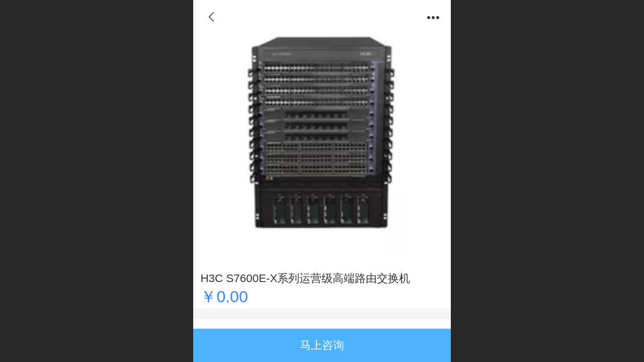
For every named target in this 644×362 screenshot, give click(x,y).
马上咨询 (322, 345)
